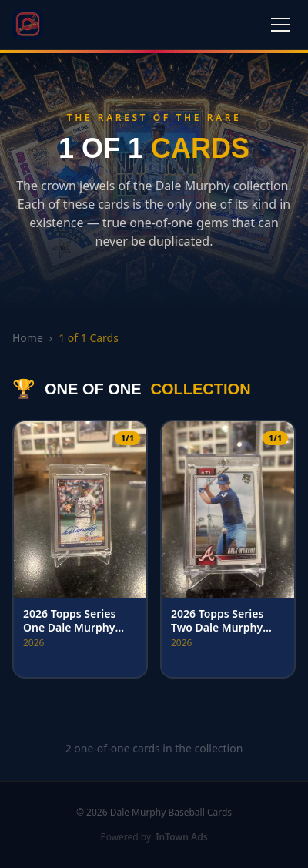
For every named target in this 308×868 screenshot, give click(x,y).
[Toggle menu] (280, 25)
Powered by (154, 837)
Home (28, 338)
